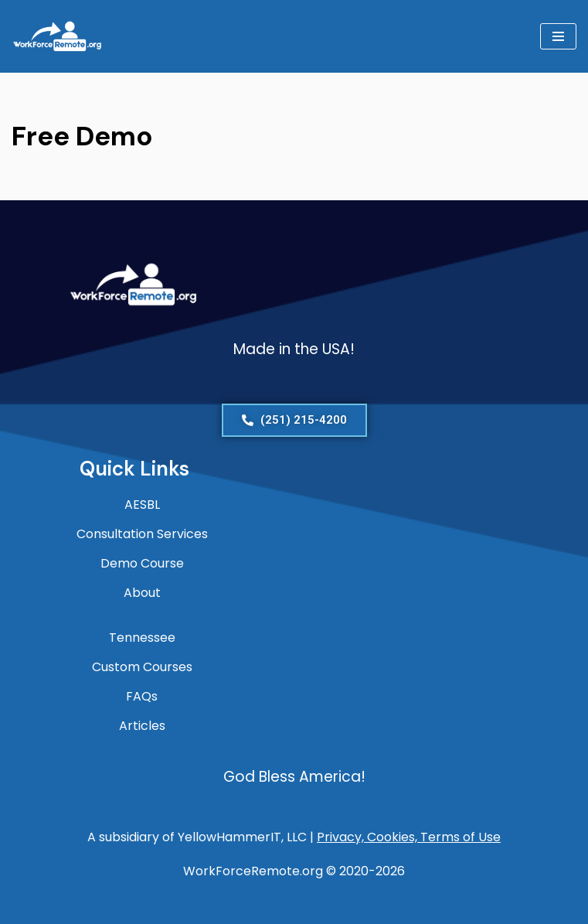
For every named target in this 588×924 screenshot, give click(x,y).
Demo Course (142, 563)
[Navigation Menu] (558, 36)
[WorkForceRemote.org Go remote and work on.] (58, 36)
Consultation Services (142, 534)
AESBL (142, 505)
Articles (142, 726)
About (142, 593)
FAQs (142, 696)
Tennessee (142, 638)
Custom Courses (142, 667)
